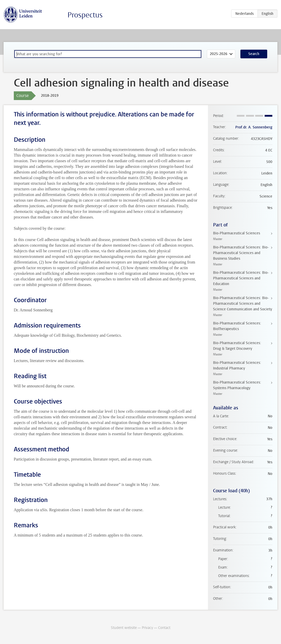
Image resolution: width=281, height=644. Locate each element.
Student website (124, 628)
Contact (164, 628)
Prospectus (85, 15)
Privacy (147, 628)
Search (254, 54)
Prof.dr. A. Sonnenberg (254, 127)
